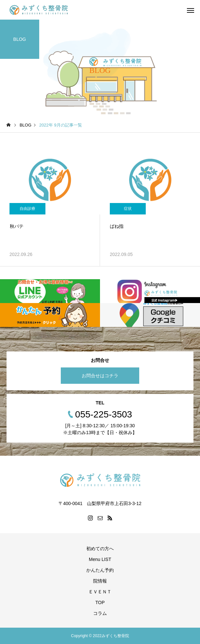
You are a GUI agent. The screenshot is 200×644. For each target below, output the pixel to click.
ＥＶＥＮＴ (100, 592)
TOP (100, 602)
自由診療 (27, 209)
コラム (100, 613)
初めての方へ (100, 549)
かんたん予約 (100, 570)
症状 (128, 209)
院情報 (100, 581)
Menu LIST (100, 559)
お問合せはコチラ (100, 376)
